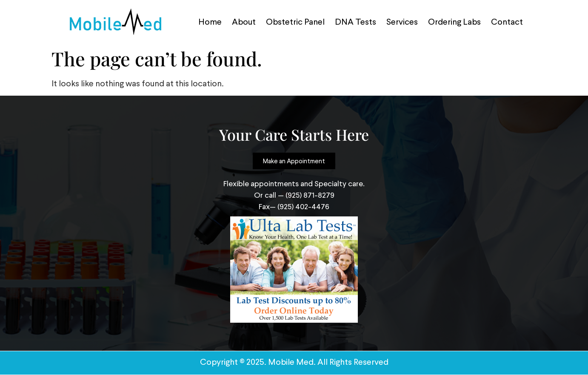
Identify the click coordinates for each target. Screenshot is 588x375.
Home (210, 21)
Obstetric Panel (295, 21)
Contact (507, 21)
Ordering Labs (454, 21)
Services (402, 21)
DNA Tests (355, 21)
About (244, 21)
